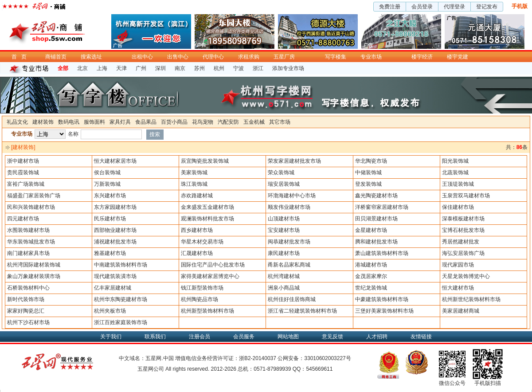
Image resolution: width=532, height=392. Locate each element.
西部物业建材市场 (115, 230)
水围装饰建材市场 (28, 230)
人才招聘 (377, 337)
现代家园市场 (458, 265)
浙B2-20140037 (258, 358)
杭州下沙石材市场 (28, 322)
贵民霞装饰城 (23, 172)
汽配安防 (228, 122)
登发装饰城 (368, 184)
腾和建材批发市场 (376, 242)
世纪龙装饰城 (371, 288)
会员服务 (244, 337)
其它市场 (280, 122)
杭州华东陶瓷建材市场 (121, 299)
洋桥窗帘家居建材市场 (382, 207)
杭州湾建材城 (284, 276)
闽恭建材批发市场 (289, 242)
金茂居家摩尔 (371, 276)
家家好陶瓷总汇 (26, 311)
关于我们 (111, 337)
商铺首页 (56, 57)
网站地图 (288, 337)
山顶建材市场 (284, 219)
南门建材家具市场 (28, 253)
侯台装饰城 (107, 172)
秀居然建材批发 (461, 242)
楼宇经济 (422, 57)
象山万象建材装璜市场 (34, 276)
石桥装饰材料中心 (28, 288)
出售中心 (178, 57)
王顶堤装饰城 (458, 184)
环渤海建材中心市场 (292, 196)
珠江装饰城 (194, 184)
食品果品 (146, 122)
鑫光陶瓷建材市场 (376, 196)
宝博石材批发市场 (463, 230)
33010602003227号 (327, 358)
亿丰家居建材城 (113, 288)
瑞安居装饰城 (284, 184)
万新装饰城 (107, 184)
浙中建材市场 (23, 161)
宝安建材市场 (284, 230)
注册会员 (199, 337)
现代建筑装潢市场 (115, 276)
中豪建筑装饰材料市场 (382, 299)
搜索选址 (91, 57)
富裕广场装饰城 (26, 184)
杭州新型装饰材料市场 (207, 311)
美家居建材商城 (461, 311)
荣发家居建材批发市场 (294, 161)
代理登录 (454, 7)
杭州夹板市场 (110, 311)
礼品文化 (17, 122)
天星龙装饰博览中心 (466, 276)
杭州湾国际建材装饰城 (34, 265)
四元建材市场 (23, 219)
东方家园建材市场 (115, 207)
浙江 (258, 68)
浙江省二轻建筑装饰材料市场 (302, 311)
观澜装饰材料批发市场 (207, 219)
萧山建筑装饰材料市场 (382, 253)
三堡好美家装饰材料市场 (384, 311)
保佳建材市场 (458, 207)
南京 (180, 68)
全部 (63, 68)
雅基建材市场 (110, 253)
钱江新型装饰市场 (202, 288)
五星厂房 (284, 57)
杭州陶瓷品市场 (199, 299)
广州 (141, 68)
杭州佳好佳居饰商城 (292, 299)
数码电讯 (69, 122)
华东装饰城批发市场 (31, 242)
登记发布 (487, 7)
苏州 (199, 68)
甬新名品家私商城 (289, 265)
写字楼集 (336, 57)
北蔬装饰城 (455, 172)
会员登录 (422, 7)
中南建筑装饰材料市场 (121, 265)
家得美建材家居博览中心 (210, 276)
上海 (102, 68)
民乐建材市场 (110, 219)
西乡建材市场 (197, 230)
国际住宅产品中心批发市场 (213, 265)
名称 (73, 134)
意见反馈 (332, 337)
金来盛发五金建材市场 (207, 207)
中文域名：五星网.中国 (146, 358)
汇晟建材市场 (197, 253)
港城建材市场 (371, 265)
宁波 (239, 68)
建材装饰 (43, 122)
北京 (82, 68)
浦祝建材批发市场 (115, 242)
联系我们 (155, 337)
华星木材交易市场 (202, 242)
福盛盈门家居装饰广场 (34, 196)
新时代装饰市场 (26, 299)
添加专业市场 (288, 68)
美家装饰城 (194, 172)
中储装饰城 (368, 172)
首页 (21, 57)
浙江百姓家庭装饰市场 (121, 322)
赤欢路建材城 (197, 196)
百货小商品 (174, 122)
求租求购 (249, 57)
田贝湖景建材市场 (376, 219)
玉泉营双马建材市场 (466, 196)
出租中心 (142, 57)
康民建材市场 (284, 253)
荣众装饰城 (281, 172)
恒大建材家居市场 (115, 161)
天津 (121, 68)
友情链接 (421, 337)
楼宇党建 (458, 57)
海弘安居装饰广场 (463, 253)
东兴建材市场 (110, 196)
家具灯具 (120, 122)
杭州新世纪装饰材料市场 (471, 299)
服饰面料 (94, 122)
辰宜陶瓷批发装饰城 (205, 161)
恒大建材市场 (458, 288)
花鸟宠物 (203, 122)
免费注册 (390, 7)
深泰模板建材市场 (463, 219)
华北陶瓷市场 (371, 161)
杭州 (219, 68)
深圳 (160, 68)
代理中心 (213, 57)
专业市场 (371, 57)
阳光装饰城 (455, 161)
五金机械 (254, 122)
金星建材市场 (371, 230)
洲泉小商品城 (284, 288)
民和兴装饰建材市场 (31, 207)
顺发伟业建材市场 (289, 207)
